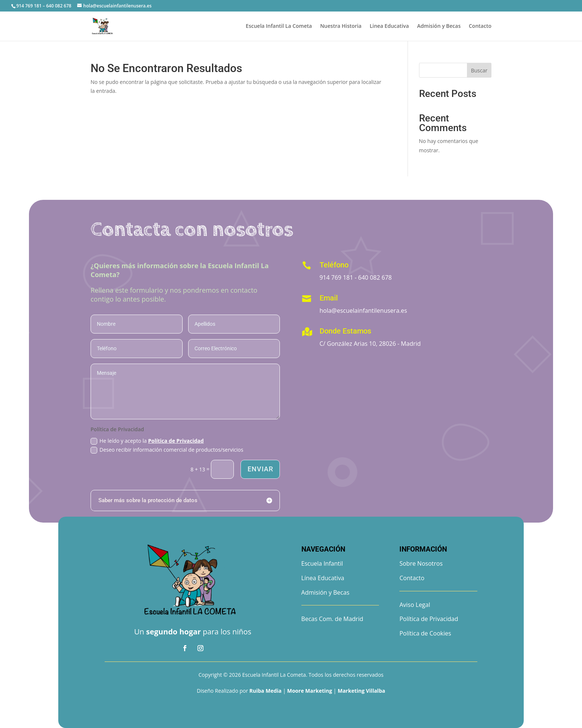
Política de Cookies (425, 633)
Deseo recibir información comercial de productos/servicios (167, 450)
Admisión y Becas (439, 26)
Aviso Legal (415, 605)
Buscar (479, 70)
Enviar (260, 469)
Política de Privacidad (176, 441)
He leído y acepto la (147, 441)
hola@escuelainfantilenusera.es (363, 311)
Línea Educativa (323, 578)
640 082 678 (375, 277)
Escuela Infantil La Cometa (279, 26)
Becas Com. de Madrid (332, 619)
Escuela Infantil (322, 563)
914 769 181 (336, 277)
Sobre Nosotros (421, 563)
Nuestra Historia (341, 26)
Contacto (480, 26)
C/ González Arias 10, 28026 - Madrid (370, 344)
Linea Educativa (389, 26)
